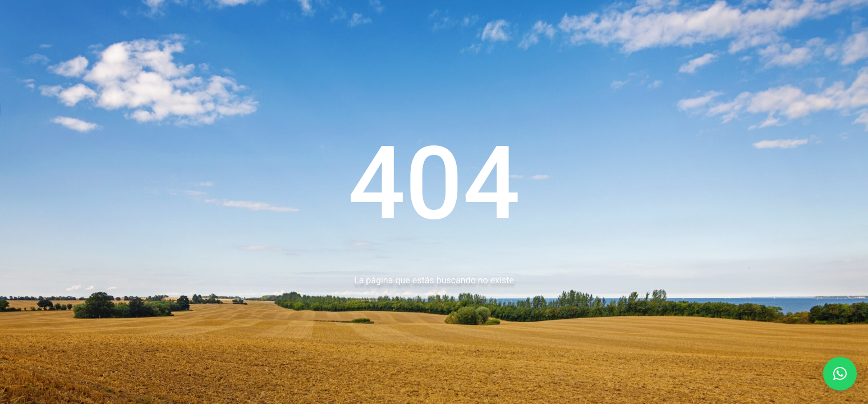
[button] (840, 374)
